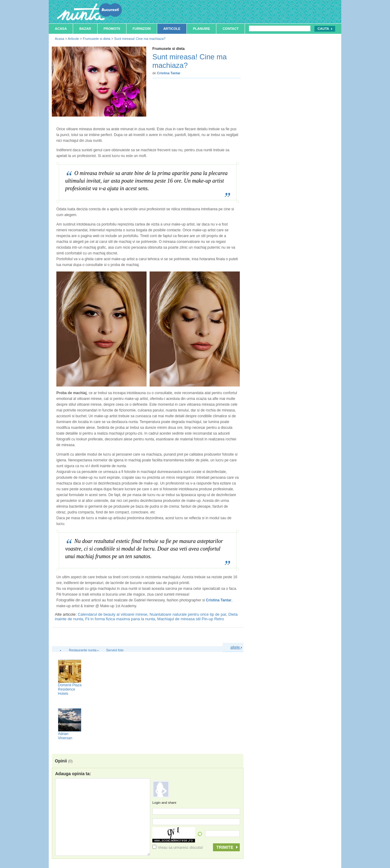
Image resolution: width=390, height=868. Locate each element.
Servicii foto (115, 650)
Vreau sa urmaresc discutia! (178, 848)
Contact (230, 29)
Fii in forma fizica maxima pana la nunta (120, 619)
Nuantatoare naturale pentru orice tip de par (188, 614)
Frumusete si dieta (97, 39)
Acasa (61, 29)
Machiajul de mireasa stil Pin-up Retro (191, 619)
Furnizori (142, 29)
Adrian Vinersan (65, 736)
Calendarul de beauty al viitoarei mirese (112, 614)
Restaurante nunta (83, 650)
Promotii (112, 29)
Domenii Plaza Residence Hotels (70, 689)
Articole (172, 29)
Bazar (85, 29)
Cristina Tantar (219, 600)
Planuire (201, 29)
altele (236, 647)
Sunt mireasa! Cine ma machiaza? (140, 39)
